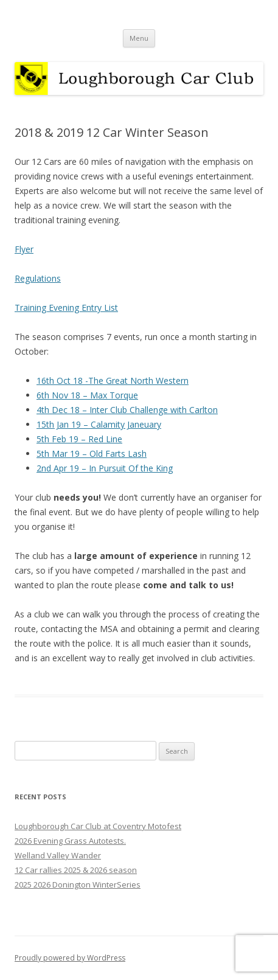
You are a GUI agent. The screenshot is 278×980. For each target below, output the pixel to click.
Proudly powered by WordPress (70, 958)
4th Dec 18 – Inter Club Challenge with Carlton (127, 410)
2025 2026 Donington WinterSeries (78, 884)
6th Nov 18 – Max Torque (87, 395)
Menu (139, 38)
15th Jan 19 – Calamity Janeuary (99, 424)
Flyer (24, 249)
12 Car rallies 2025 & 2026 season (76, 870)
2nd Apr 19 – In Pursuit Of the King (105, 468)
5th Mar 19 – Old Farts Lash (92, 454)
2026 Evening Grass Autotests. (70, 841)
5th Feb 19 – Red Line (79, 439)
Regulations (38, 278)
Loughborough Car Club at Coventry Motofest (98, 826)
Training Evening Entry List (66, 308)
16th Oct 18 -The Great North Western (113, 381)
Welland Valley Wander (58, 855)
